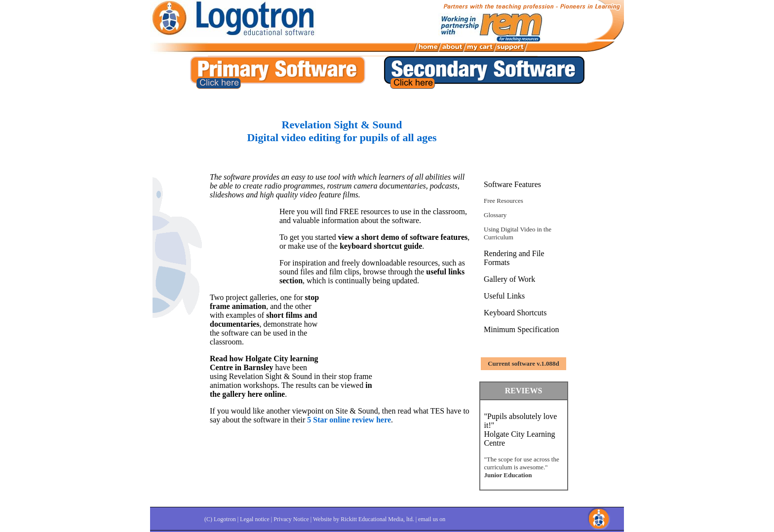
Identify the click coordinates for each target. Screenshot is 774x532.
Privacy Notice (291, 519)
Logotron (225, 519)
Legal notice (255, 519)
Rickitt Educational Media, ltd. (377, 519)
